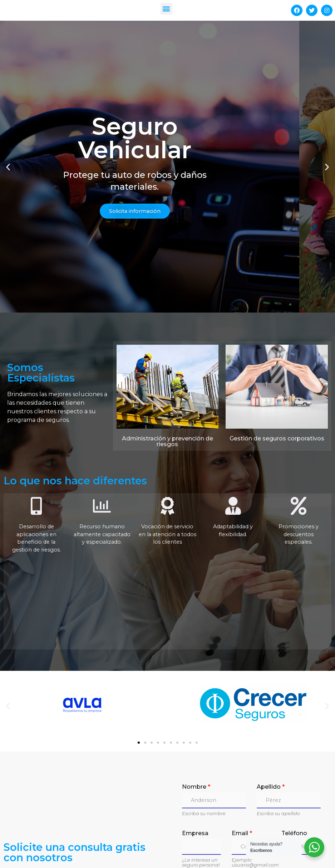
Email (242, 782)
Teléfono (294, 782)
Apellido (271, 735)
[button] (166, 9)
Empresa (195, 782)
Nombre (196, 735)
